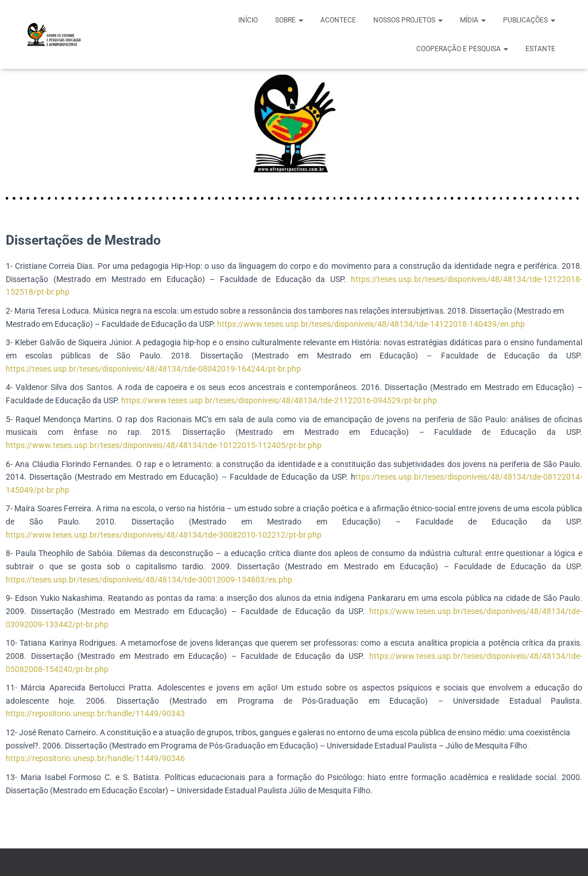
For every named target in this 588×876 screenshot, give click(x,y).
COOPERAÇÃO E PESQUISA (462, 49)
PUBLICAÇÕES (529, 20)
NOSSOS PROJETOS (408, 20)
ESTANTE (540, 49)
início (248, 20)
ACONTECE (338, 20)
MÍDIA (473, 20)
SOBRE (289, 20)
